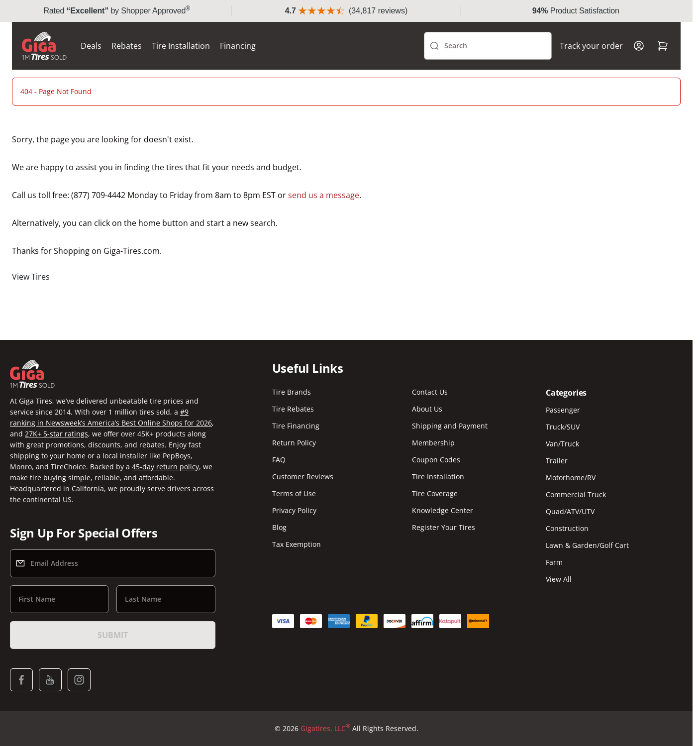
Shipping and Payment (450, 426)
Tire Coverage (435, 493)
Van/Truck (562, 444)
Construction (567, 528)
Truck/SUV (563, 427)
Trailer (557, 461)
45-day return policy (165, 467)
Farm (554, 562)
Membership (433, 443)
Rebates (127, 46)
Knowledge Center (443, 510)
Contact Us (430, 392)
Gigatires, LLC (325, 729)
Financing (238, 46)
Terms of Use (294, 493)
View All (559, 579)
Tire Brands (292, 392)
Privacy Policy (294, 510)
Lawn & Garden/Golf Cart (587, 545)
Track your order (591, 46)
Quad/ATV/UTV (570, 511)
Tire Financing (296, 426)
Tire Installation (181, 46)
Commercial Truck (576, 494)
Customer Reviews (303, 477)
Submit (112, 635)
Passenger (563, 410)
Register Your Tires (444, 527)
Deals (91, 46)
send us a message (324, 195)
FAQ (279, 460)
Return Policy (294, 443)
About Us (427, 409)
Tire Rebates (293, 409)
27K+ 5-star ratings (56, 434)
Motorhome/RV (571, 478)
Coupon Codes (436, 460)
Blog (279, 527)
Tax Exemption (297, 544)
